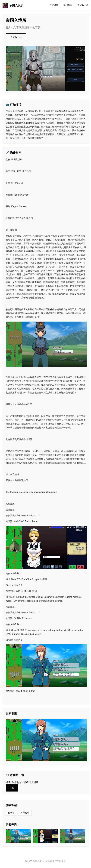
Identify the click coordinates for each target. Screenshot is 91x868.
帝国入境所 (13, 6)
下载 (12, 788)
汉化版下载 (83, 5)
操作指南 (68, 5)
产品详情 (54, 5)
